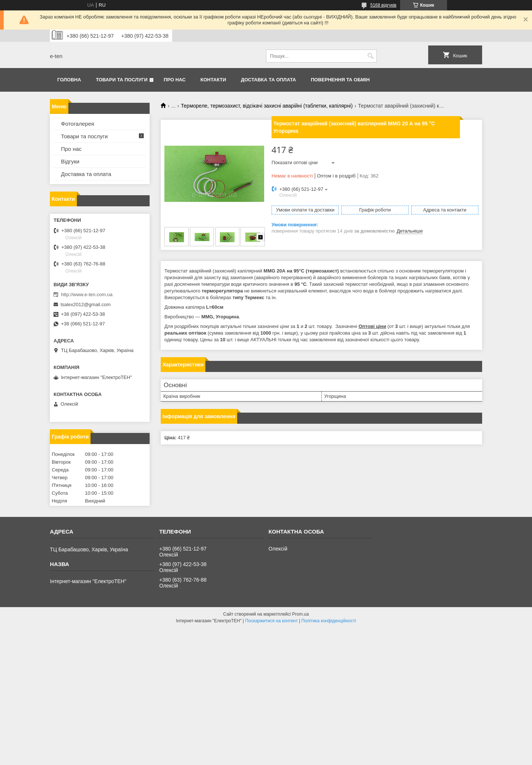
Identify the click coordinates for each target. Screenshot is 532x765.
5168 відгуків (383, 5)
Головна (69, 80)
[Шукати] (370, 56)
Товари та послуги (122, 80)
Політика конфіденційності (329, 621)
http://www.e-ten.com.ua (87, 295)
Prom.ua (301, 614)
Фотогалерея (78, 124)
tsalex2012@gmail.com (86, 304)
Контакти (214, 80)
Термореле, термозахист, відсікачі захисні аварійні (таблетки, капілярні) (267, 106)
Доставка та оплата (268, 80)
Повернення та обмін (340, 80)
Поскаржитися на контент (272, 621)
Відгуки (70, 161)
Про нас (175, 80)
